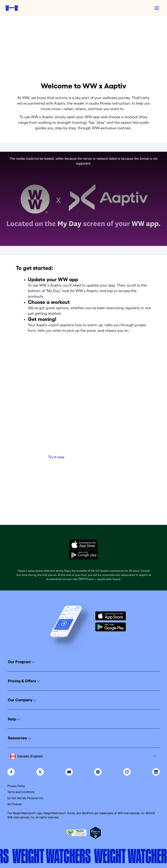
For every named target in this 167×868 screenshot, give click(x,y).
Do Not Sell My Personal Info (25, 798)
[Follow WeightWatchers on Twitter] (40, 772)
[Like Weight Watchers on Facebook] (11, 772)
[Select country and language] (83, 756)
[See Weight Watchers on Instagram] (127, 772)
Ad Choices (15, 804)
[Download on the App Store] (110, 616)
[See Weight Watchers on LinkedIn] (156, 772)
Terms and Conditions (21, 792)
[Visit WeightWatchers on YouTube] (69, 772)
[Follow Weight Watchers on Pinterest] (98, 772)
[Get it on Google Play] (110, 627)
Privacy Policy (16, 786)
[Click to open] (83, 662)
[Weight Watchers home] (12, 8)
